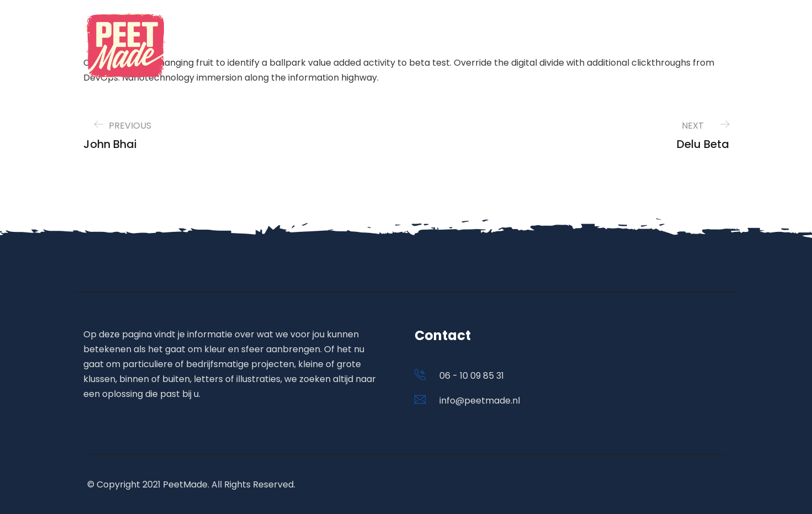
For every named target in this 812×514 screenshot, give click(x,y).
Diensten (614, 47)
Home (488, 47)
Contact (684, 47)
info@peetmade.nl (480, 401)
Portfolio (547, 47)
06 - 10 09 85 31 (472, 376)
